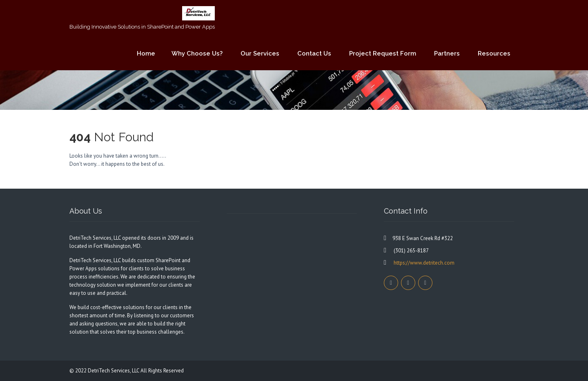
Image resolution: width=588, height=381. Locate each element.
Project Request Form (383, 53)
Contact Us (314, 53)
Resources (494, 53)
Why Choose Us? (197, 53)
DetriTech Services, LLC (114, 371)
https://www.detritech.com (423, 263)
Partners (447, 53)
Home (146, 53)
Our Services (260, 53)
